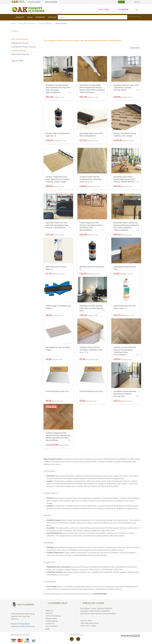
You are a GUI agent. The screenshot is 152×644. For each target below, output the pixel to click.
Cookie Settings (52, 621)
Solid (30, 17)
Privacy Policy (51, 618)
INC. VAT (121, 2)
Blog (47, 629)
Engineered (40, 17)
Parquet (20, 17)
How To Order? (52, 626)
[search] (92, 17)
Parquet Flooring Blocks (20, 624)
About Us (49, 611)
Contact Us (50, 624)
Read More (135, 48)
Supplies (52, 17)
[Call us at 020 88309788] (123, 9)
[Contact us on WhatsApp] (137, 10)
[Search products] (134, 17)
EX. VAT (128, 2)
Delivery (49, 613)
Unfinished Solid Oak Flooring (23, 626)
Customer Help (58, 603)
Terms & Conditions (53, 616)
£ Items (103, 10)
